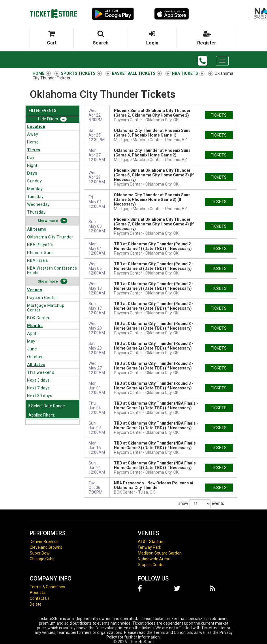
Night (32, 165)
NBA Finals (37, 260)
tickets (219, 115)
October (35, 357)
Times (34, 150)
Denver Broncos (44, 542)
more (53, 221)
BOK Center (38, 318)
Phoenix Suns (40, 253)
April (32, 333)
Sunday (34, 181)
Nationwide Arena (154, 559)
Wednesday (38, 204)
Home (33, 142)
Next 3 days (38, 380)
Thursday (36, 212)
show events (201, 504)
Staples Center (151, 565)
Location (36, 126)
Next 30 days (40, 396)
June (32, 349)
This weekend (41, 372)
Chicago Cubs (42, 559)
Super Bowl (40, 553)
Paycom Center (42, 298)
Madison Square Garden (160, 553)
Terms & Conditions (47, 587)
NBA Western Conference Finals (52, 270)
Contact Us (40, 598)
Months (35, 326)
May (31, 341)
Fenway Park (150, 547)
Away (33, 134)
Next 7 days (38, 388)
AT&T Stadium (151, 542)
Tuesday (35, 197)
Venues (35, 290)
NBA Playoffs (40, 245)
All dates (36, 365)
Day (31, 158)
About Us (38, 593)
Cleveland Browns (46, 547)
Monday (35, 189)
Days (32, 173)
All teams (37, 229)
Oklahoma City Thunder (50, 237)
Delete (36, 604)
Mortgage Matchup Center (46, 308)
